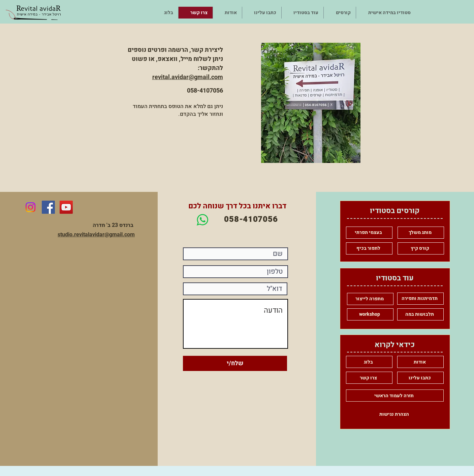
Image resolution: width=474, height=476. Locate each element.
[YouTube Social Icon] (66, 207)
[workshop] (370, 314)
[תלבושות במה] (420, 314)
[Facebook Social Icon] (48, 207)
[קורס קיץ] (421, 248)
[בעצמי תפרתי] (369, 233)
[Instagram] (30, 207)
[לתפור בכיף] (369, 248)
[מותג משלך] (421, 233)
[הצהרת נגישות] (395, 414)
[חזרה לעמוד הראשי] (395, 396)
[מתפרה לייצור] (370, 299)
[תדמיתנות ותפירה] (420, 299)
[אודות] (420, 362)
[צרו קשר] (369, 378)
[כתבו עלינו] (420, 378)
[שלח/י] (235, 363)
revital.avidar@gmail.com (188, 77)
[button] (340, 13)
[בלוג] (369, 362)
